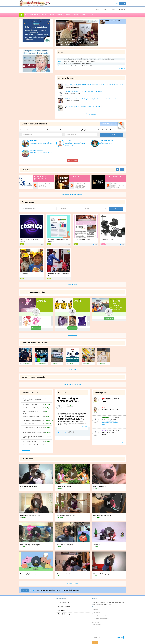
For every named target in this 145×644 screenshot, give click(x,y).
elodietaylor (48, 399)
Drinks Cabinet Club (114, 177)
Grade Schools (76, 144)
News (113, 10)
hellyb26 (47, 417)
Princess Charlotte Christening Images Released (77, 64)
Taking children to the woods (31, 417)
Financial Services (107, 142)
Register (116, 3)
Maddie (97, 488)
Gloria (60, 488)
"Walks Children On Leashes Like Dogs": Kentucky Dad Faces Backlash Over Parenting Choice (92, 99)
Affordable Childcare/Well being (32, 420)
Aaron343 (47, 404)
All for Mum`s (34, 140)
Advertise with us (64, 602)
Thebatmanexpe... (26, 363)
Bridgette (61, 518)
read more (85, 426)
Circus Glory (75, 177)
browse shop (36, 328)
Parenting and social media (31, 408)
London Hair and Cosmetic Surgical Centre (41, 178)
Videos (98, 10)
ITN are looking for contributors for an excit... (32, 400)
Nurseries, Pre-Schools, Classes (72, 142)
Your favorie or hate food (30, 404)
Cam (60, 547)
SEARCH (112, 135)
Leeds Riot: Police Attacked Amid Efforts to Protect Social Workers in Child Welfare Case (89, 59)
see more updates (120, 443)
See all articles (91, 114)
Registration (62, 610)
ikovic (46, 411)
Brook (24, 547)
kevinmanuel (48, 424)
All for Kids (68, 140)
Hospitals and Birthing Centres (37, 142)
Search (116, 209)
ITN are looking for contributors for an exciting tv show (110, 423)
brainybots (55, 363)
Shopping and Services (106, 140)
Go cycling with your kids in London (31, 412)
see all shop (72, 335)
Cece (23, 488)
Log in (122, 3)
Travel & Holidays (43, 152)
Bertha (24, 518)
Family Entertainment (36, 151)
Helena (97, 576)
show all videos (72, 583)
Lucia (23, 576)
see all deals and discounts (72, 385)
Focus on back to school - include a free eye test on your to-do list (84, 106)
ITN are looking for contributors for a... (68, 400)
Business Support (104, 144)
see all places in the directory (72, 194)
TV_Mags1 (47, 408)
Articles (122, 10)
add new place (72, 161)
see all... (50, 144)
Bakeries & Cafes (34, 152)
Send (95, 642)
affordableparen (49, 420)
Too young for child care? (30, 441)
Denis (104, 398)
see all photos (72, 369)
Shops (101, 142)
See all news (122, 68)
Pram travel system (107, 240)
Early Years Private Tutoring (83, 240)
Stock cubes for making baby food (33, 433)
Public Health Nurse (29, 424)
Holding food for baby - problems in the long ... (32, 437)
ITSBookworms (25, 274)
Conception (45, 144)
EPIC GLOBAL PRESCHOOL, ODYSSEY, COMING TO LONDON (84, 92)
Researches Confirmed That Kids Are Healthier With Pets (80, 61)
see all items (72, 284)
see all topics (26, 450)
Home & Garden (117, 142)
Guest (104, 431)
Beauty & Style (38, 144)
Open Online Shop (64, 614)
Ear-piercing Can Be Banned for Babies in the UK (78, 66)
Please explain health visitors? (32, 445)
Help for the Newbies (65, 606)
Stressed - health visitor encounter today (33, 428)
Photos (106, 10)
